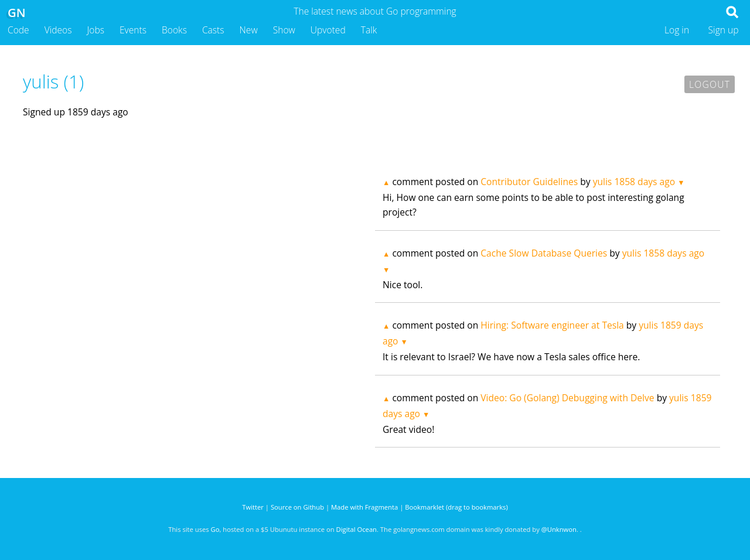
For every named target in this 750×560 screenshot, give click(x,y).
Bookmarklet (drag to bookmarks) (456, 507)
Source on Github (297, 507)
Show (284, 30)
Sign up (724, 30)
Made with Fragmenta (364, 507)
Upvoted (328, 30)
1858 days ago (645, 182)
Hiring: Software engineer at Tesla (552, 325)
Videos (58, 30)
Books (174, 30)
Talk (369, 30)
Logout (710, 84)
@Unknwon (559, 529)
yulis (603, 182)
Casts (213, 30)
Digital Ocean (357, 529)
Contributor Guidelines (529, 182)
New (249, 30)
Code (18, 30)
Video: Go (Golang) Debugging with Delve (567, 398)
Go (215, 529)
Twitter (253, 507)
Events (133, 30)
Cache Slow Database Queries (544, 253)
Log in (677, 30)
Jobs (96, 30)
